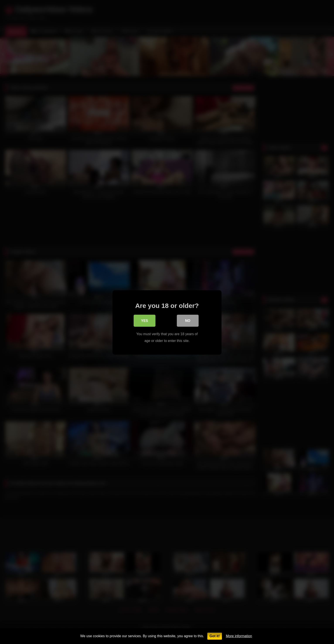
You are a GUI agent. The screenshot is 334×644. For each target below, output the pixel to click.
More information (239, 636)
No (188, 321)
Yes (145, 321)
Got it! (215, 636)
